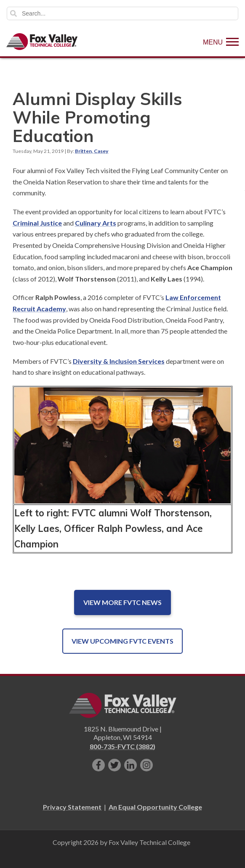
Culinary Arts (96, 223)
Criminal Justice (37, 223)
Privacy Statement (72, 807)
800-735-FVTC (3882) (122, 746)
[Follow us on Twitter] (115, 765)
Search (13, 13)
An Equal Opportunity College (155, 807)
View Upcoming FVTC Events (122, 641)
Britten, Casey (92, 151)
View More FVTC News (122, 602)
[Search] (122, 13)
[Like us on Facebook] (99, 765)
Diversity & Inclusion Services (119, 361)
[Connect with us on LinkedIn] (130, 765)
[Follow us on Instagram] (146, 765)
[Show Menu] (221, 42)
